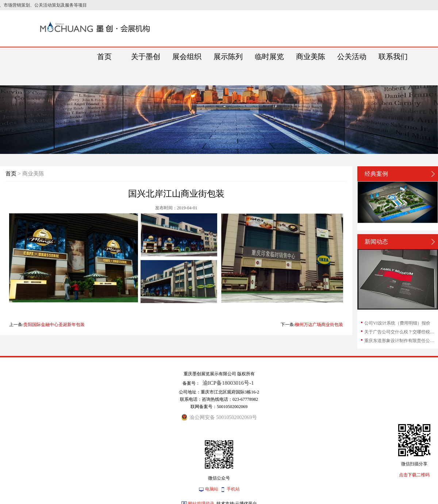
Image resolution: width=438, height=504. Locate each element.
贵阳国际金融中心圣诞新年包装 (54, 325)
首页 (11, 174)
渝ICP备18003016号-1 (228, 383)
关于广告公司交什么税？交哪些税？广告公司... (401, 332)
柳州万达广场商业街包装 (319, 325)
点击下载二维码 (414, 475)
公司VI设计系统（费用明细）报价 (397, 323)
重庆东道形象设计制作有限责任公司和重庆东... (401, 341)
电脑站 (212, 489)
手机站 (233, 489)
